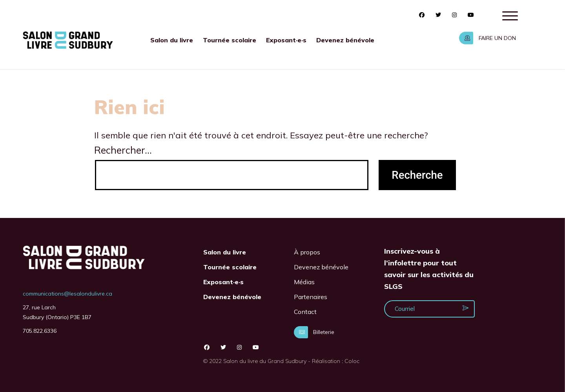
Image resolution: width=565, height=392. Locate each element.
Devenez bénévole (345, 40)
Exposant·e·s (286, 40)
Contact (305, 312)
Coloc (352, 361)
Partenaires (311, 297)
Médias (304, 282)
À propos (307, 252)
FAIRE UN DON (488, 38)
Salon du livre (172, 40)
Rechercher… (123, 150)
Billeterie (314, 332)
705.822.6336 (40, 331)
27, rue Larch (39, 307)
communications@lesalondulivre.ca (67, 294)
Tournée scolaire (230, 40)
